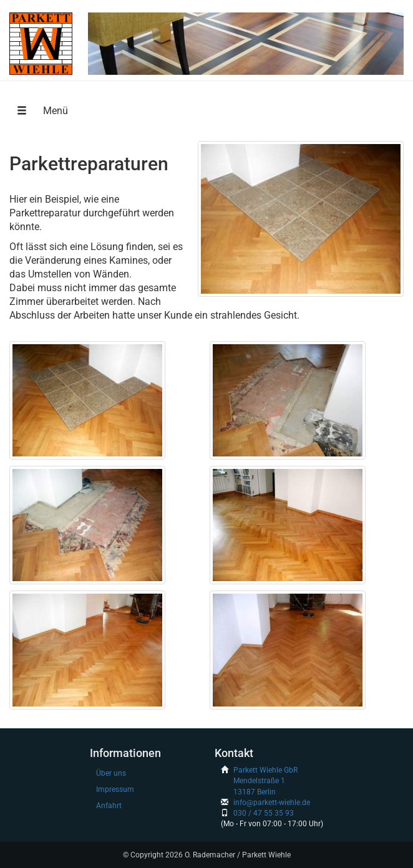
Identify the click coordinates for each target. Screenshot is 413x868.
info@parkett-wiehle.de (272, 803)
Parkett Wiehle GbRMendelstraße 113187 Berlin (265, 781)
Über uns (111, 773)
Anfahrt (109, 806)
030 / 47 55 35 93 (264, 813)
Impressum (115, 789)
